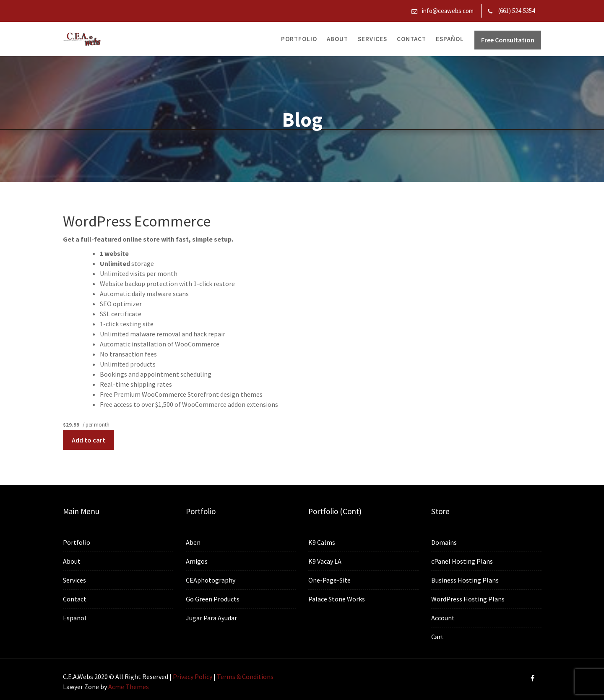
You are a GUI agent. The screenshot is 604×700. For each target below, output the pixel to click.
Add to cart (89, 440)
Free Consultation (508, 40)
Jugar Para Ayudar (211, 617)
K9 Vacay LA (325, 561)
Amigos (197, 562)
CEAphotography (211, 580)
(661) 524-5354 (517, 11)
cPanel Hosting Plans (462, 562)
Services (372, 39)
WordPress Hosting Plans (468, 599)
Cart (438, 636)
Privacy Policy (193, 677)
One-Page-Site (330, 580)
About (337, 39)
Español (450, 39)
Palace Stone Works (337, 599)
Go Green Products (213, 599)
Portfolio (299, 39)
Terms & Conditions (245, 677)
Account (443, 617)
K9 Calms (322, 543)
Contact (411, 39)
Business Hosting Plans (465, 580)
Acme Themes (129, 687)
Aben (194, 543)
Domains (444, 543)
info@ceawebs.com (448, 11)
